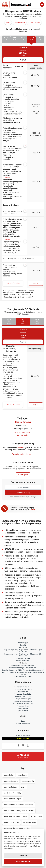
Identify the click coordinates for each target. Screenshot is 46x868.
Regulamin (23, 647)
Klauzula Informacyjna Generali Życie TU (23, 668)
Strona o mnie (22, 435)
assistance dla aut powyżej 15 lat (17, 828)
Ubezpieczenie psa (23, 706)
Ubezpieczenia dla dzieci (23, 687)
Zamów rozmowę (23, 492)
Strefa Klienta (23, 708)
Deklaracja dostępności (23, 736)
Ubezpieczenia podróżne (23, 694)
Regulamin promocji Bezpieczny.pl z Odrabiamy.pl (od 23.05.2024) (23, 651)
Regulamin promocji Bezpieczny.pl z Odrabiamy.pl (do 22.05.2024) (23, 655)
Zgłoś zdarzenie (23, 711)
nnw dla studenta (11, 787)
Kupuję (23, 60)
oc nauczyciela (28, 781)
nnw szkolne (9, 775)
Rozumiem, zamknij (23, 861)
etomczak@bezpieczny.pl (22, 428)
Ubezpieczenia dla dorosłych (23, 689)
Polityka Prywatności (23, 661)
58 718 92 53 (23, 755)
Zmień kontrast (23, 738)
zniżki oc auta (36, 816)
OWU (8, 22)
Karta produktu (34, 22)
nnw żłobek (22, 775)
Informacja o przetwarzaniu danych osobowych (23, 497)
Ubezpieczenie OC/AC (23, 696)
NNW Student (23, 692)
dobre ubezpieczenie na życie (15, 816)
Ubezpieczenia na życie (23, 699)
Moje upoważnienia (22, 432)
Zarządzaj (23, 855)
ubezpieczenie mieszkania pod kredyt (19, 805)
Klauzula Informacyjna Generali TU (23, 665)
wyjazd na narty (29, 822)
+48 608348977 (22, 426)
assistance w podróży (12, 793)
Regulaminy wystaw (23, 658)
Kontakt (23, 645)
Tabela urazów (19, 22)
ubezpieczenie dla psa (12, 799)
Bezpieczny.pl (23, 643)
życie (23, 787)
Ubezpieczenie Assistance (23, 701)
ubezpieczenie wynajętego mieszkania (19, 811)
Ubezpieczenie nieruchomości (23, 704)
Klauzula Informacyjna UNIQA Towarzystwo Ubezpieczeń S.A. (23, 670)
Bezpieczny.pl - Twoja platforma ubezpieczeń (16, 4)
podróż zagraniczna (11, 822)
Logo (23, 721)
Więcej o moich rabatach (22, 454)
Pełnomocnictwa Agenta (23, 677)
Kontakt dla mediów (23, 723)
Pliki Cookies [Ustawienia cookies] (23, 663)
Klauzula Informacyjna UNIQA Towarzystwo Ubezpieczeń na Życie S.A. (23, 673)
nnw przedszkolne (11, 781)
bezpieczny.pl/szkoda (14, 598)
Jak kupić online (13, 283)
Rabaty (32, 509)
